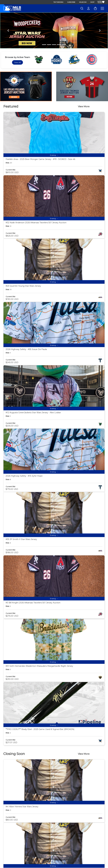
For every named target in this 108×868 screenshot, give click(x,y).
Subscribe (71, 2)
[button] (8, 30)
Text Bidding (58, 2)
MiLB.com (83, 2)
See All (17, 62)
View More (84, 107)
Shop (92, 2)
